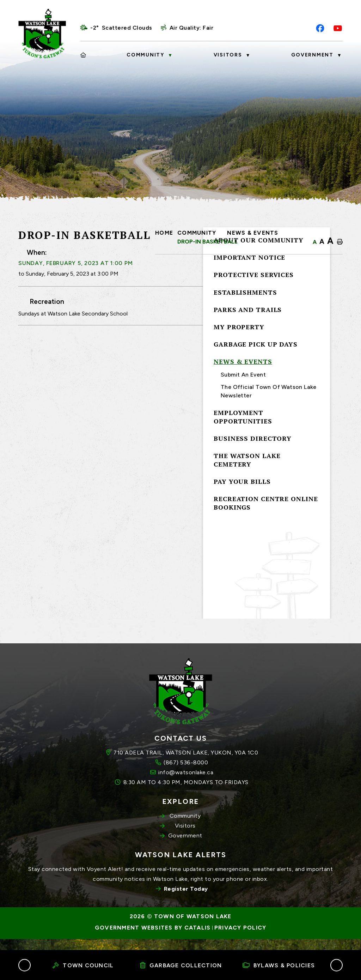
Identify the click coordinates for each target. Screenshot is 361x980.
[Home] (84, 55)
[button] (25, 965)
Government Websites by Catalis (153, 939)
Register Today (186, 900)
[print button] (340, 242)
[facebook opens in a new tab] (320, 28)
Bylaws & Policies (279, 965)
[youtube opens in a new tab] (338, 28)
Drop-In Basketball (207, 242)
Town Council (83, 965)
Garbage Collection (181, 965)
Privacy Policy (240, 939)
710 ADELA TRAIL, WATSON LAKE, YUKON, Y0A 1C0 (186, 764)
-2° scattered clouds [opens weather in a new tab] (121, 28)
